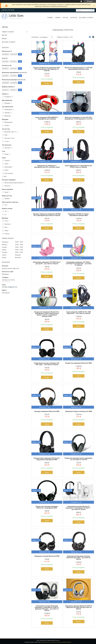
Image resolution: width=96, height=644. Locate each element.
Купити (47, 83)
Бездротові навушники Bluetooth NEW (79, 363)
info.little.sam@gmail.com (10, 287)
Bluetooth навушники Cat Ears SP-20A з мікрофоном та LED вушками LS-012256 (79, 118)
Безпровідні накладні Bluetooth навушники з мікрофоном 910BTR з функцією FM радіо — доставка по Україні (47, 608)
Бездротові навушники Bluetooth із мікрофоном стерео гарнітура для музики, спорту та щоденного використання (47, 314)
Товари (57, 18)
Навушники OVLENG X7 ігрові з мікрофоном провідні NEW (79, 215)
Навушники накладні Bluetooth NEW (47, 556)
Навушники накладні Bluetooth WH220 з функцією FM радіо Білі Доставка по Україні (79, 607)
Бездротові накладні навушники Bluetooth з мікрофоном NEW (47, 507)
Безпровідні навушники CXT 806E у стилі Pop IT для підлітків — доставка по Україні (79, 264)
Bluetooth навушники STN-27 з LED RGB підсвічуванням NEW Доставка (79, 68)
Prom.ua (57, 640)
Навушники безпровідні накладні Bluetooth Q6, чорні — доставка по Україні (79, 558)
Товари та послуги (8, 32)
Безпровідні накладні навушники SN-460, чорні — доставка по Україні (47, 364)
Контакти (74, 18)
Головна (50, 18)
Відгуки (4, 38)
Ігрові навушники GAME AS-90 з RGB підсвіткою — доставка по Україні (79, 313)
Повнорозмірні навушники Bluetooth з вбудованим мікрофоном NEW (47, 459)
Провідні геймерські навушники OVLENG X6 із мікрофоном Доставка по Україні (47, 215)
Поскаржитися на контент (49, 642)
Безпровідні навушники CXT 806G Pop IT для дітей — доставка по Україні (47, 263)
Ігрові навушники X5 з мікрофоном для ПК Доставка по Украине (79, 166)
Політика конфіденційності (64, 642)
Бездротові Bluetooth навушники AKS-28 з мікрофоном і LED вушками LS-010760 (47, 69)
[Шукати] (92, 10)
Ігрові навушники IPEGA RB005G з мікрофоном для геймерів (47, 118)
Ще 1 (5, 176)
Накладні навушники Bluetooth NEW (47, 411)
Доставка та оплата (86, 18)
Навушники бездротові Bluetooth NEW (79, 411)
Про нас (66, 18)
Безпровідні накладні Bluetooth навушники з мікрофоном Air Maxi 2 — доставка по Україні (79, 508)
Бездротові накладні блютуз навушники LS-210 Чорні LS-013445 (79, 459)
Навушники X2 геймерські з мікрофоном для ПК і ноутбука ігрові (47, 166)
